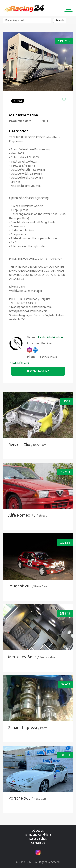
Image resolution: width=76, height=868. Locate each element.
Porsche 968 (19, 798)
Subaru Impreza (23, 727)
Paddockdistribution (50, 337)
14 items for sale (19, 363)
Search (60, 20)
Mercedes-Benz (22, 657)
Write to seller (38, 371)
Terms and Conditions (38, 835)
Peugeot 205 (20, 586)
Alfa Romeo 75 (22, 515)
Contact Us (38, 843)
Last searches (38, 839)
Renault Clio (19, 444)
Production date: (21, 121)
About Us (38, 831)
